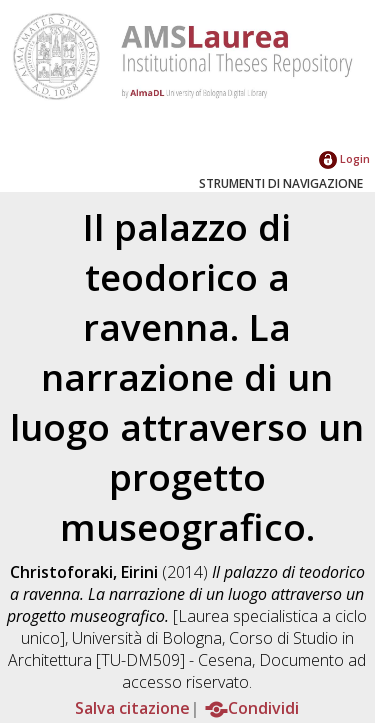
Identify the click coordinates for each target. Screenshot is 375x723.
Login (344, 158)
